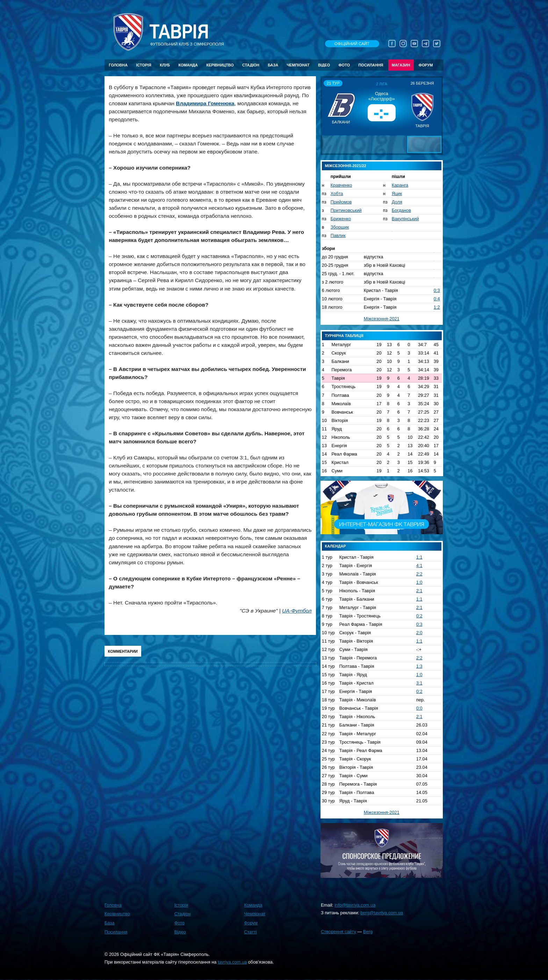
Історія (144, 65)
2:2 (419, 574)
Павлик (338, 235)
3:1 (419, 683)
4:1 (419, 566)
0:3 (437, 290)
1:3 (419, 666)
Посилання (371, 65)
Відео (324, 65)
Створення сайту (338, 932)
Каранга (400, 185)
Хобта (337, 194)
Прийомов (341, 202)
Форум (426, 65)
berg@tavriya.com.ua (382, 913)
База (273, 65)
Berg (368, 932)
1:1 (419, 557)
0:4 (437, 299)
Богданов (401, 210)
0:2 (419, 616)
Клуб (165, 65)
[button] (328, 106)
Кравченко (341, 185)
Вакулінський (405, 219)
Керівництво (220, 65)
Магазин (401, 65)
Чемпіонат (298, 65)
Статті (250, 932)
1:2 (437, 307)
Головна (118, 65)
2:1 (419, 591)
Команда (188, 65)
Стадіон (251, 65)
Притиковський (346, 210)
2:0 (419, 633)
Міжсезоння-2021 (382, 319)
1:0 (419, 582)
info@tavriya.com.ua (355, 905)
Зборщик (340, 227)
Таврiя (179, 32)
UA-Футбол (297, 611)
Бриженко (341, 219)
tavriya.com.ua (232, 962)
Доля (397, 202)
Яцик (397, 194)
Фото (344, 65)
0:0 (419, 708)
